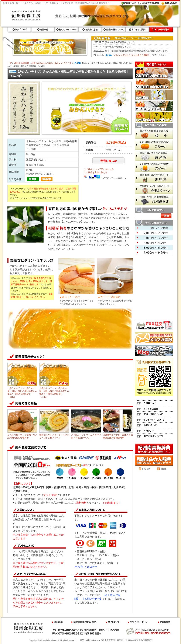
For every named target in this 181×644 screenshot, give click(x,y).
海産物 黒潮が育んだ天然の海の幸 (154, 156)
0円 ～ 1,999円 (154, 228)
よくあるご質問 (137, 30)
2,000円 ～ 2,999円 (154, 233)
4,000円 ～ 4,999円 (154, 243)
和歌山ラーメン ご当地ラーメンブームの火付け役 (154, 189)
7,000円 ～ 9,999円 (154, 252)
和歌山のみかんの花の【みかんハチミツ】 (52, 63)
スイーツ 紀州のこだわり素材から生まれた (154, 167)
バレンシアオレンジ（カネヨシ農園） (132, 55)
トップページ (19, 30)
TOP (10, 63)
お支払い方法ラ (90, 30)
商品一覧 (43, 30)
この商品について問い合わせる (99, 169)
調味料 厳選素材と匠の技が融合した (154, 178)
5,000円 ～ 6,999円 (154, 248)
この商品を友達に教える (96, 172)
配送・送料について (114, 30)
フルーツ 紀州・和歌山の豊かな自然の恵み (154, 145)
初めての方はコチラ (66, 30)
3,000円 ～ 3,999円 (154, 238)
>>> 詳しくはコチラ (86, 567)
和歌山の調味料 (22, 63)
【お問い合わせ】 (92, 599)
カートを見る (161, 30)
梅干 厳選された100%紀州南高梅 (154, 134)
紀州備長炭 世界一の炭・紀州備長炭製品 (154, 200)
